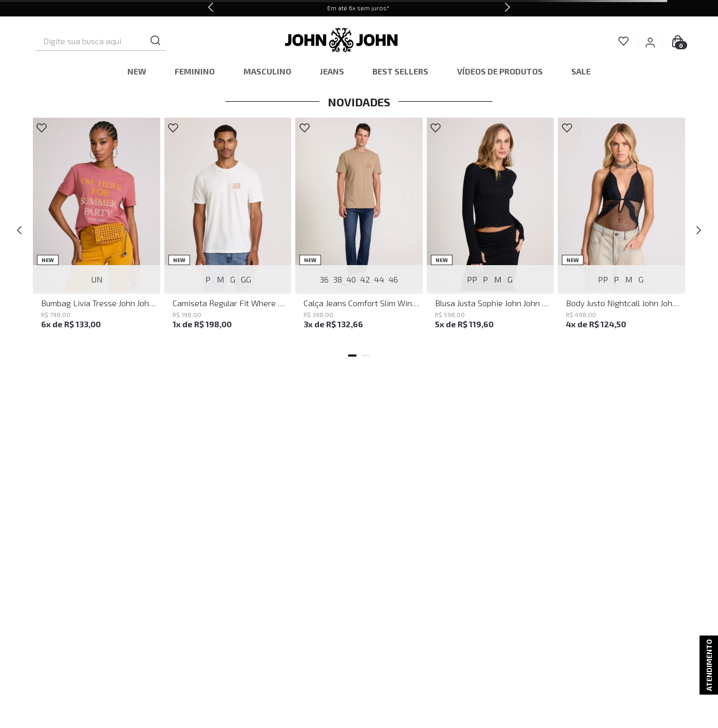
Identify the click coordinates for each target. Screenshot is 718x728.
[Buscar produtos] (194, 41)
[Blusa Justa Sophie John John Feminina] (490, 230)
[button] (352, 356)
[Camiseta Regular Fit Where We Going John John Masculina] (228, 230)
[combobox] (118, 41)
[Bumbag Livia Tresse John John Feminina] (97, 230)
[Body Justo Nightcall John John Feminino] (621, 230)
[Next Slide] (507, 8)
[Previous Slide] (211, 8)
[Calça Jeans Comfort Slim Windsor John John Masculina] (359, 230)
